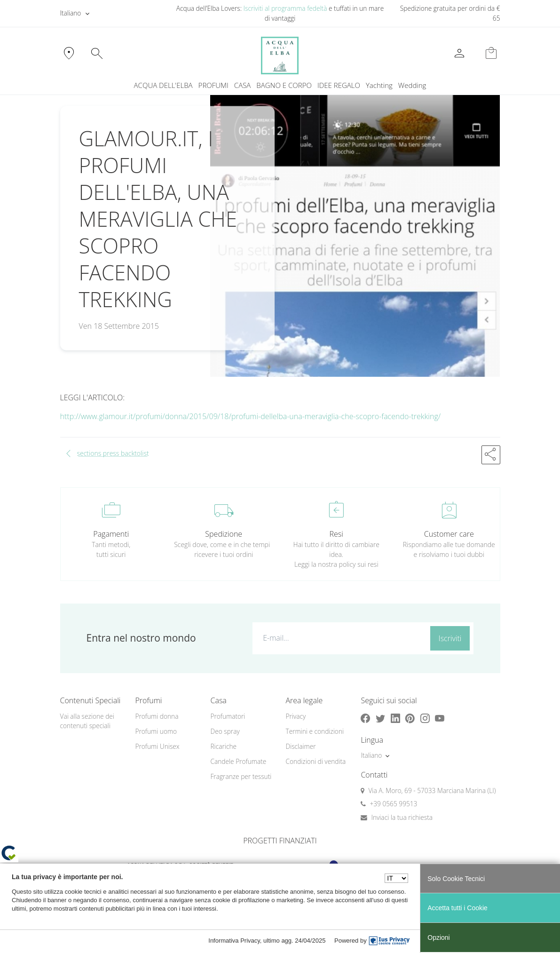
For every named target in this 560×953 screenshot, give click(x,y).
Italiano (71, 13)
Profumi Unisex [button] (157, 746)
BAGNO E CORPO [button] (284, 85)
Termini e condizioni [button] (315, 731)
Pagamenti (111, 534)
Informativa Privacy (234, 941)
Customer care (449, 534)
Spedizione (224, 534)
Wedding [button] (412, 85)
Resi (336, 534)
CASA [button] (243, 85)
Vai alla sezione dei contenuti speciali (87, 721)
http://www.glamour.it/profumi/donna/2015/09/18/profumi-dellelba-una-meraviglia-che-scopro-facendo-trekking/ (251, 416)
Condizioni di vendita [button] (315, 761)
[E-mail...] (339, 638)
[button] (491, 455)
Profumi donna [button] (157, 716)
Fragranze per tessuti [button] (241, 776)
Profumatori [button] (228, 716)
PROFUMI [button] (213, 85)
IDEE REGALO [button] (339, 85)
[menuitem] (379, 85)
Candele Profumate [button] (238, 761)
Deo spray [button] (225, 731)
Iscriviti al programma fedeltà (285, 8)
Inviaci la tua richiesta (402, 817)
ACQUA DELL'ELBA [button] (163, 85)
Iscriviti (450, 638)
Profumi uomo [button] (156, 731)
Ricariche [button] (223, 746)
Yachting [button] (379, 85)
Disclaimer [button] (300, 746)
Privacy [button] (296, 716)
